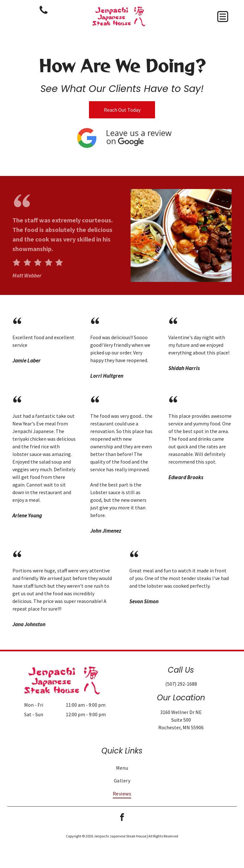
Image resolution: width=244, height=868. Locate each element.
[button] (223, 17)
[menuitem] (122, 768)
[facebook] (122, 818)
